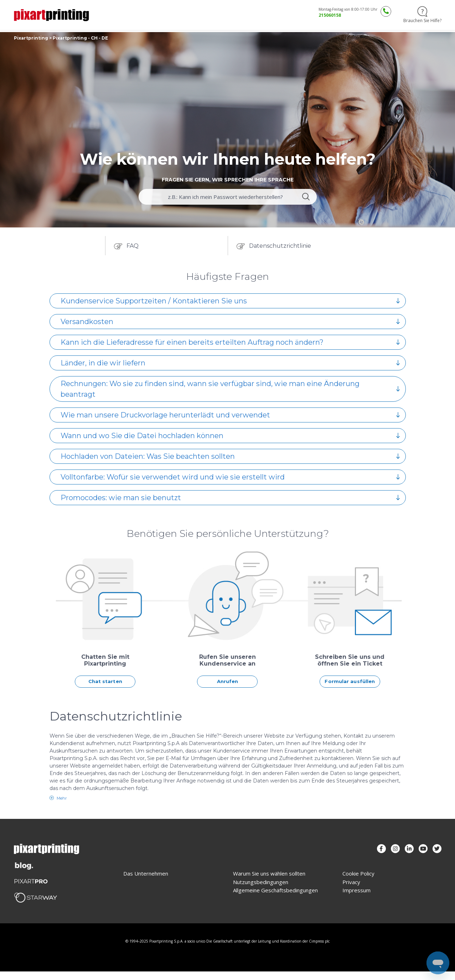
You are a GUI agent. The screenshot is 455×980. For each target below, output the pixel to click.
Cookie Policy (358, 874)
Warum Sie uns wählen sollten (269, 874)
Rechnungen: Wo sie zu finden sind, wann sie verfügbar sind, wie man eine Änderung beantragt (230, 389)
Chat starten (105, 681)
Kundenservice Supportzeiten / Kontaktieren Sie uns (230, 301)
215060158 (330, 15)
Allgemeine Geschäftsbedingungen (275, 890)
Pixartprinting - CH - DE (80, 38)
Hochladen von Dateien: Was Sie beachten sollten (230, 456)
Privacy (351, 882)
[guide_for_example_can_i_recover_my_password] (228, 197)
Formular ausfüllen (350, 681)
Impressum (356, 890)
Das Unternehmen (146, 874)
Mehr (61, 798)
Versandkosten (230, 322)
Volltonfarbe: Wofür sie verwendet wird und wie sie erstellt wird (230, 477)
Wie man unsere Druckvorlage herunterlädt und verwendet (230, 415)
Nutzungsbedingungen (261, 882)
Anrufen (228, 681)
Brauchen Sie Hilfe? (422, 15)
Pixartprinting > (33, 38)
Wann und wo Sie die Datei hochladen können (230, 436)
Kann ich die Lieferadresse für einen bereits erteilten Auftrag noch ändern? (230, 342)
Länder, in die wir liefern (230, 363)
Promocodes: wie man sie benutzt (230, 498)
